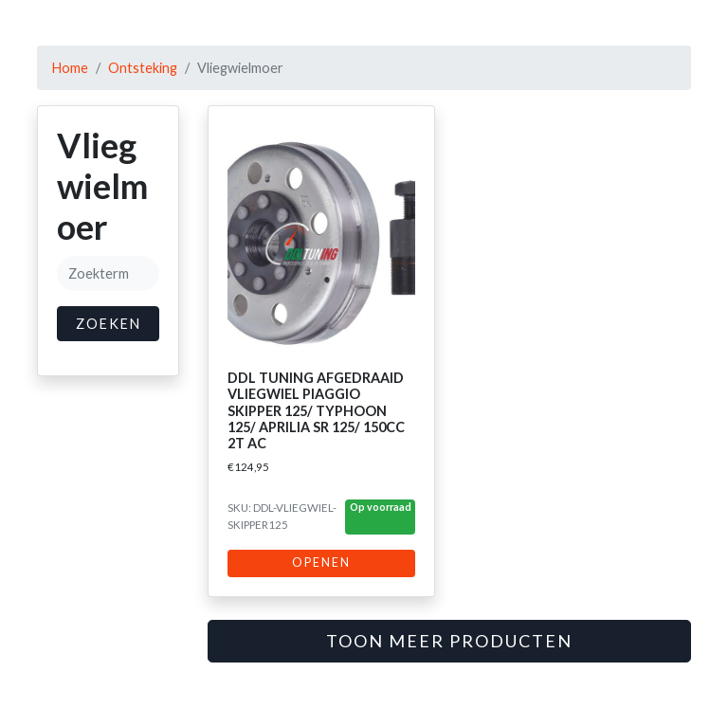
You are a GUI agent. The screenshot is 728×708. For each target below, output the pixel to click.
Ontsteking (143, 68)
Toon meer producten (449, 641)
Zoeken (109, 324)
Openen (321, 563)
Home (70, 68)
